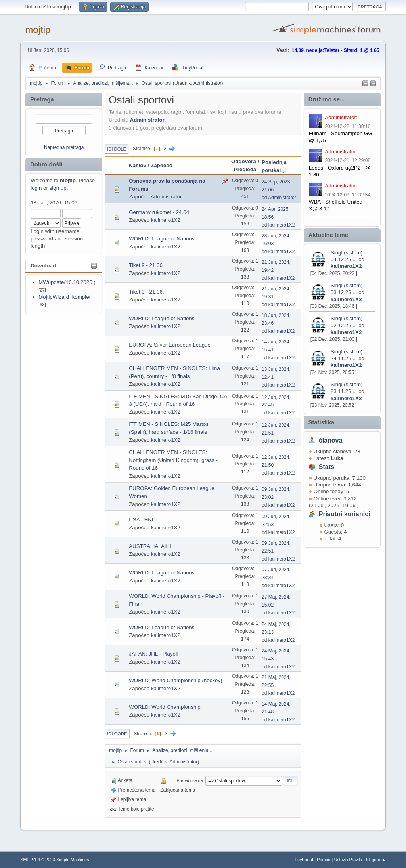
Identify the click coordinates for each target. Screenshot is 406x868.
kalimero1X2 (346, 266)
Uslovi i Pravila (348, 860)
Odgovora (244, 161)
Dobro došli (46, 164)
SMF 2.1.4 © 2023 (38, 860)
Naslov (138, 165)
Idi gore (117, 734)
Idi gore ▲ (376, 860)
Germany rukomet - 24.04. (160, 212)
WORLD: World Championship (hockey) (175, 680)
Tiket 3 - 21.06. (146, 292)
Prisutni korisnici (345, 514)
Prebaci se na (190, 780)
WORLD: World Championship (165, 707)
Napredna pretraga (64, 147)
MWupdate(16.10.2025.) (67, 282)
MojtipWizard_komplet (64, 297)
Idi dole (117, 149)
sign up (58, 188)
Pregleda (245, 169)
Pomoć (324, 860)
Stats (327, 467)
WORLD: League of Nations (162, 239)
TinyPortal (303, 860)
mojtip (38, 30)
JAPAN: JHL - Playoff (154, 654)
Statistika (321, 422)
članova (331, 440)
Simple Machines (73, 860)
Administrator (208, 83)
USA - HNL (142, 520)
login (36, 188)
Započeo (162, 165)
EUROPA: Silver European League (170, 345)
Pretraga (42, 99)
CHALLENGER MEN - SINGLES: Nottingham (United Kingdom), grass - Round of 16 (173, 460)
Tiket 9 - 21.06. (146, 265)
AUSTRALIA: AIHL (151, 546)
